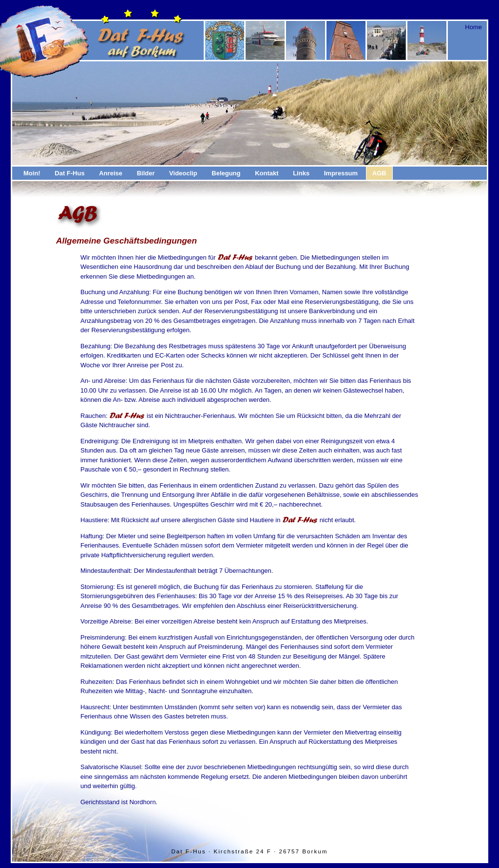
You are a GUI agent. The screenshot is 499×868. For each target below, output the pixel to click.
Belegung (226, 173)
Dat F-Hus (69, 173)
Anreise (111, 173)
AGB (379, 173)
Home (473, 27)
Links (301, 173)
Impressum (341, 173)
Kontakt (267, 173)
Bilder (146, 173)
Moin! (32, 173)
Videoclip (183, 173)
